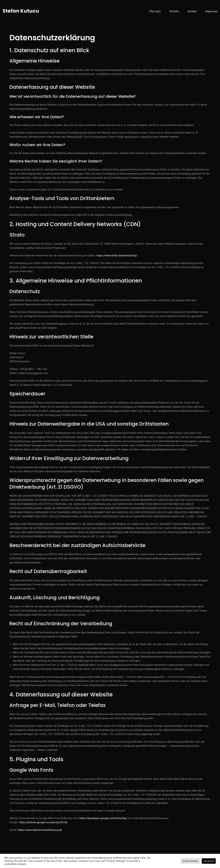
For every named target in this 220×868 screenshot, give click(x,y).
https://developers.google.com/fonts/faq (103, 818)
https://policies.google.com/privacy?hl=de (43, 822)
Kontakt (192, 11)
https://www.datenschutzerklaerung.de (40, 830)
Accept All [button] (209, 861)
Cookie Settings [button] (190, 861)
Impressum (211, 11)
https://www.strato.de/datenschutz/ (117, 256)
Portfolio (174, 11)
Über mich (155, 11)
